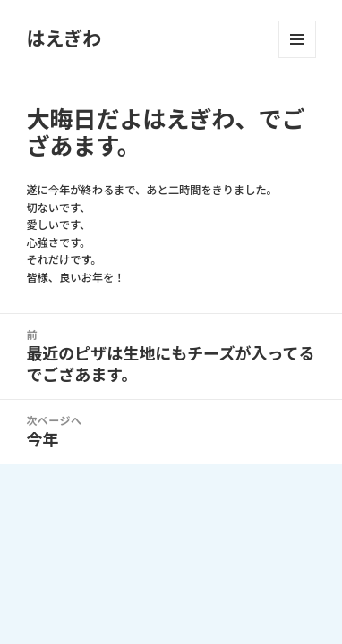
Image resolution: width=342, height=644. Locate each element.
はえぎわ (64, 39)
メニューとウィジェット (297, 39)
